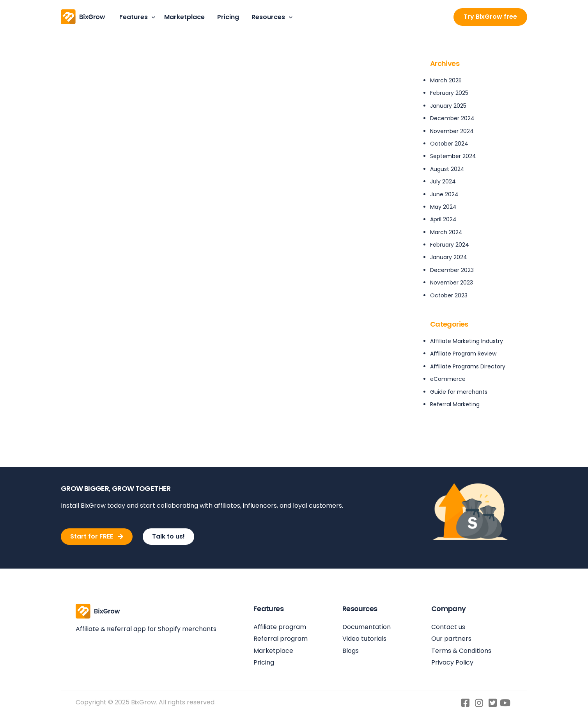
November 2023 (452, 283)
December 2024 (452, 118)
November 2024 (452, 131)
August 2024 (447, 169)
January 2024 (449, 257)
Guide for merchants (459, 392)
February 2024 (450, 245)
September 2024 (453, 156)
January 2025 (448, 106)
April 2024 (443, 219)
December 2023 (452, 270)
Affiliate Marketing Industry (467, 341)
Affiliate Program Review (463, 354)
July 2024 (443, 181)
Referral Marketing (455, 404)
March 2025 (446, 80)
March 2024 (446, 232)
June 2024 (444, 194)
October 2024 (449, 144)
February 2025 (449, 93)
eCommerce (448, 379)
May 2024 (443, 207)
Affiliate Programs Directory (468, 366)
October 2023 (449, 295)
